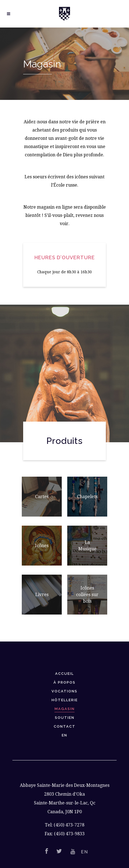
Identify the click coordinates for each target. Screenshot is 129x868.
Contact (65, 726)
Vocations (64, 691)
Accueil (64, 674)
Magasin (65, 709)
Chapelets (87, 497)
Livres (42, 595)
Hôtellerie (65, 700)
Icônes (42, 546)
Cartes (42, 497)
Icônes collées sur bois (87, 595)
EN (64, 735)
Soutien (65, 718)
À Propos (64, 682)
